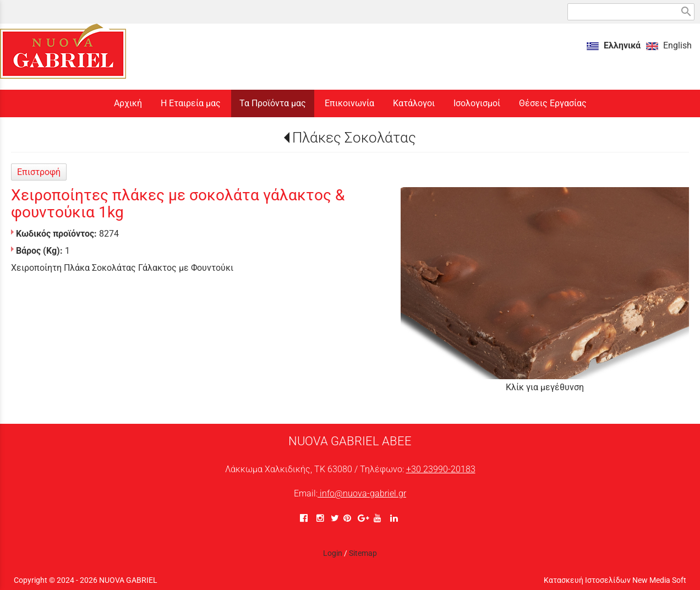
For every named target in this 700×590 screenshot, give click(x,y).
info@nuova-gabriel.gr (362, 493)
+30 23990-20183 (441, 469)
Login (333, 553)
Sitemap (363, 553)
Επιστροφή (39, 172)
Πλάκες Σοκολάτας (354, 138)
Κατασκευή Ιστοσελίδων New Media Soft (615, 580)
